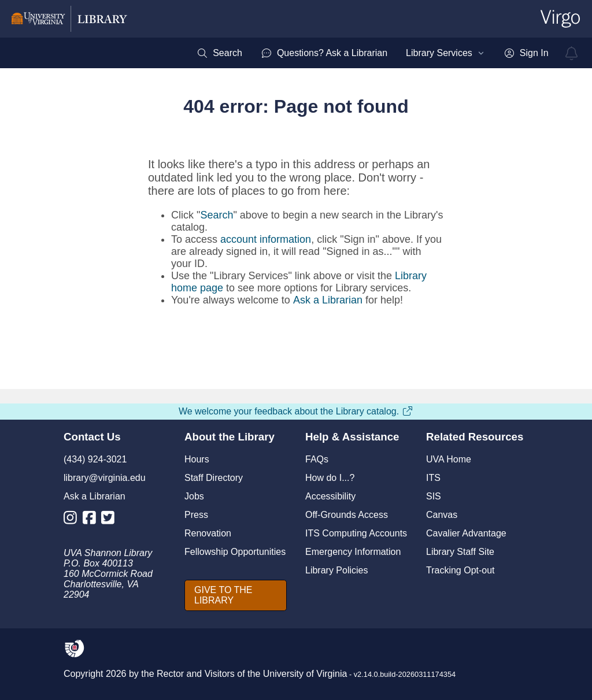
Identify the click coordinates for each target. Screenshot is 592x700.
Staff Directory (214, 478)
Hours (197, 459)
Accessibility (330, 496)
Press (196, 515)
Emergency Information (353, 552)
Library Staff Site (460, 552)
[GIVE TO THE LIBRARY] (236, 595)
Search (217, 215)
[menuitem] (219, 53)
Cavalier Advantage (466, 533)
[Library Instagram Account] (73, 520)
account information (266, 239)
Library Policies (336, 570)
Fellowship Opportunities (235, 552)
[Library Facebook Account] (92, 520)
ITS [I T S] (433, 478)
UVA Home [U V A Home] (449, 459)
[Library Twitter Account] (111, 520)
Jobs (194, 496)
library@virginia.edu (105, 478)
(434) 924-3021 (95, 459)
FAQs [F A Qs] (317, 459)
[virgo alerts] (572, 53)
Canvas (442, 515)
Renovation (208, 533)
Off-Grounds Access (347, 515)
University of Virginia (305, 674)
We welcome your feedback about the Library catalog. (296, 411)
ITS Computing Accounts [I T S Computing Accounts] (356, 533)
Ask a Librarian (328, 300)
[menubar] (372, 53)
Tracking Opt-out (460, 570)
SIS (434, 496)
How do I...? (330, 478)
